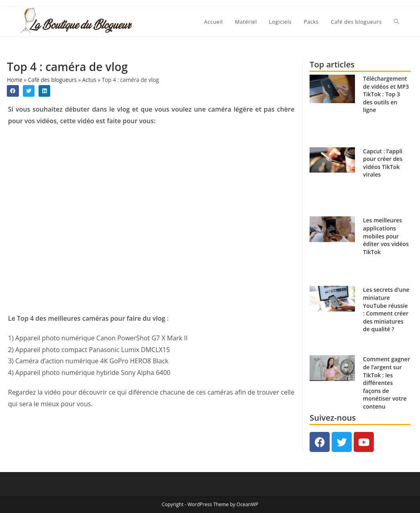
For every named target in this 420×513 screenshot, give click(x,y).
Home (14, 80)
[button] (13, 91)
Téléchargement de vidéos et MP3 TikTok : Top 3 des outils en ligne (386, 94)
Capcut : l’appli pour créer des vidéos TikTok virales (383, 163)
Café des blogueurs (52, 80)
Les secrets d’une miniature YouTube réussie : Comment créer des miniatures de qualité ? (386, 309)
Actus (89, 80)
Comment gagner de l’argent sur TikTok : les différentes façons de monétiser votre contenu (386, 383)
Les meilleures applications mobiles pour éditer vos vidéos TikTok (386, 236)
